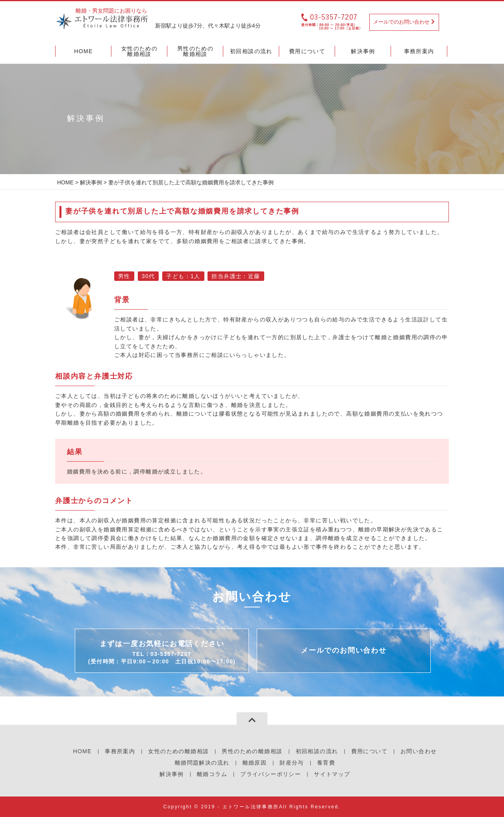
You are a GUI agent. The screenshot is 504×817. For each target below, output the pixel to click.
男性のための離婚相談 (252, 751)
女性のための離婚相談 (178, 751)
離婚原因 (255, 763)
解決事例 (91, 182)
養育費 (326, 763)
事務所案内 (120, 751)
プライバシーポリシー (271, 774)
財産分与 (292, 763)
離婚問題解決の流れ (202, 763)
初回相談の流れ (317, 751)
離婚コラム (212, 774)
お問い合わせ (419, 751)
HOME (65, 182)
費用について (369, 751)
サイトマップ (332, 774)
